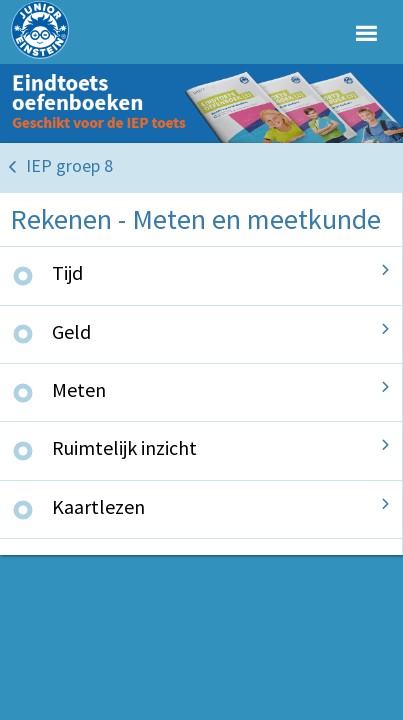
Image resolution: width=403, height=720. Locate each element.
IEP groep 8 (69, 165)
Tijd (67, 272)
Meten (79, 389)
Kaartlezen (98, 506)
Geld (71, 331)
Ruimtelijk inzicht (124, 447)
